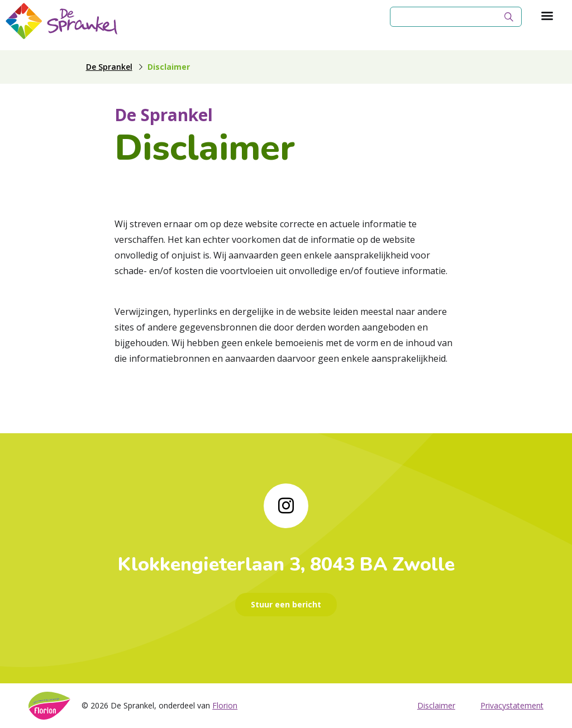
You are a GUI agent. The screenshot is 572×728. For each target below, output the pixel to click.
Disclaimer (436, 705)
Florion (225, 705)
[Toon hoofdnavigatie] (547, 17)
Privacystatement (512, 705)
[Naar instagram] (286, 506)
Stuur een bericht (286, 604)
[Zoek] (509, 17)
